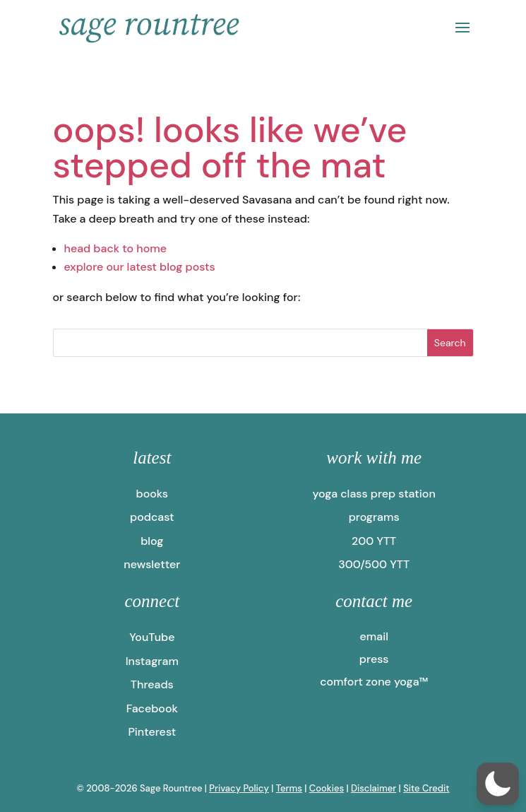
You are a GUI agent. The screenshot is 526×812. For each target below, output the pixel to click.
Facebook (152, 708)
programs (374, 517)
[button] (498, 784)
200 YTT (374, 541)
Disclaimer (373, 788)
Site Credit (426, 788)
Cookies (327, 788)
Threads (152, 684)
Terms (289, 788)
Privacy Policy (239, 788)
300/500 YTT (374, 564)
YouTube (152, 637)
